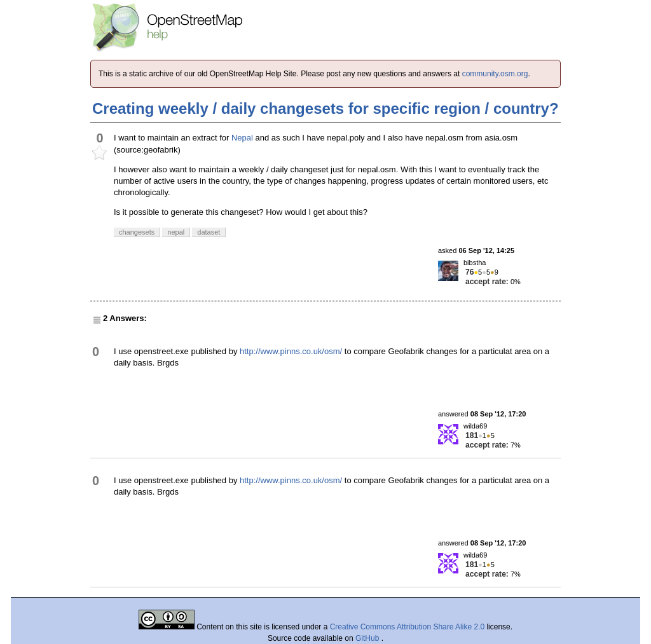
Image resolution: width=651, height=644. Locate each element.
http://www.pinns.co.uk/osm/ (291, 351)
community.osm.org (495, 74)
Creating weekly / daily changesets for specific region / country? (325, 108)
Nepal (242, 138)
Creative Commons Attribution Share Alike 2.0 (407, 627)
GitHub (368, 638)
